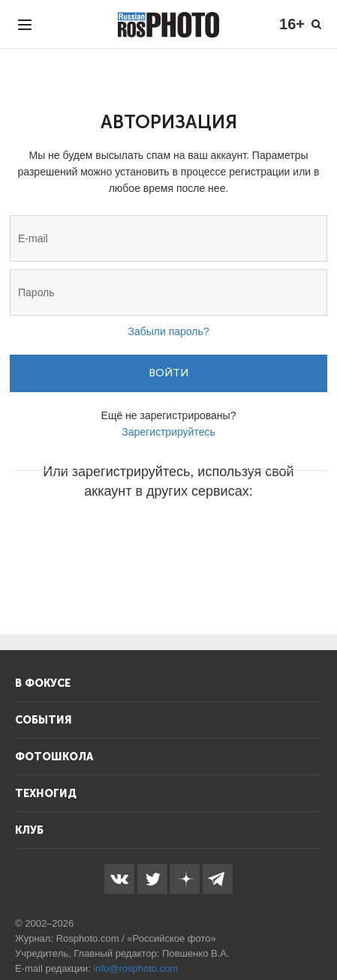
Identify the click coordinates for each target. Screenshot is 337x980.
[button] (55, 536)
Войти (168, 373)
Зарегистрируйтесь (168, 432)
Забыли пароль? (168, 331)
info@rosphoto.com (135, 968)
